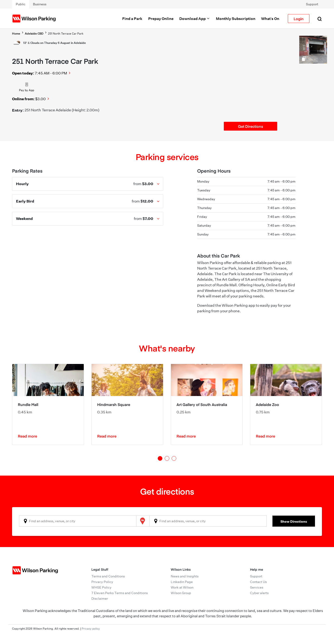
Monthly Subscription (236, 19)
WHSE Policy (101, 587)
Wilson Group (181, 593)
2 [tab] (167, 458)
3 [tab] (174, 458)
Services (257, 587)
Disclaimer (100, 599)
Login (299, 19)
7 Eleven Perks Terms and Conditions (120, 593)
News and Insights (185, 576)
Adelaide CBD (34, 34)
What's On (270, 19)
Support (312, 4)
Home (16, 34)
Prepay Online (161, 19)
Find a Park (132, 19)
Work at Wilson (182, 587)
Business (40, 4)
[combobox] (78, 521)
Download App (195, 19)
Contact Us (258, 582)
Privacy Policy (102, 582)
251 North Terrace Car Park (66, 34)
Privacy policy (91, 629)
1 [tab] (160, 458)
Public (21, 4)
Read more (27, 436)
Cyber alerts (259, 593)
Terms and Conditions (108, 576)
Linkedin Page (182, 582)
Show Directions (294, 521)
